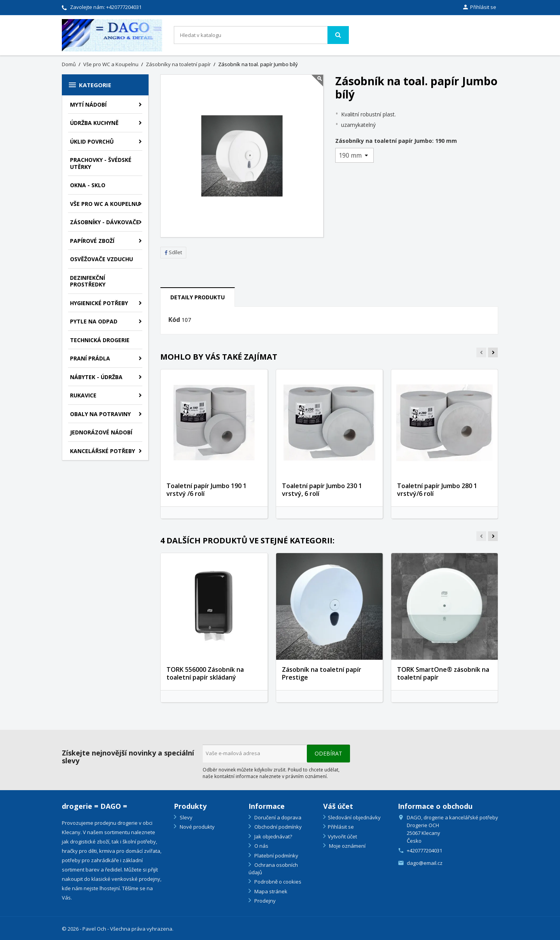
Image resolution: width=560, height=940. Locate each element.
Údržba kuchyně (94, 123)
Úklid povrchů (92, 141)
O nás (261, 846)
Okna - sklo (88, 185)
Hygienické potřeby (99, 303)
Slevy (185, 817)
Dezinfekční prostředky (88, 281)
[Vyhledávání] (261, 35)
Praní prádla (90, 358)
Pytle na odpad (94, 321)
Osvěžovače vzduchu (101, 259)
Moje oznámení (347, 846)
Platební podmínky (276, 856)
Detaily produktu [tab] (198, 297)
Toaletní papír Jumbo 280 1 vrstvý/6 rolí (437, 490)
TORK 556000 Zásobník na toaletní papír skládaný (205, 673)
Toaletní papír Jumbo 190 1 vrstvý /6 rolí (206, 490)
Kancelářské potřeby (102, 451)
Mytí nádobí (88, 105)
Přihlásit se (341, 827)
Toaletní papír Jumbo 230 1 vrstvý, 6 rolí (322, 490)
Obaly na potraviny (100, 414)
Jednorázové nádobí (101, 432)
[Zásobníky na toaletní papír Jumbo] (354, 155)
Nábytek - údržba (96, 377)
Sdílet (173, 252)
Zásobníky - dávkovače (105, 222)
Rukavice (83, 395)
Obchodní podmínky (277, 827)
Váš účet (338, 806)
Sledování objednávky (354, 817)
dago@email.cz (425, 863)
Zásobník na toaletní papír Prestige (322, 673)
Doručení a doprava (277, 817)
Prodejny (264, 901)
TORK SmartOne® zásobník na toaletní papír (443, 673)
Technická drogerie (100, 340)
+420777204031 (124, 7)
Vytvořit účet (342, 836)
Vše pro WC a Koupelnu (105, 204)
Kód (174, 320)
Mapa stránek (270, 891)
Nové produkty (197, 827)
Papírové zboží (92, 241)
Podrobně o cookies (277, 882)
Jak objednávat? (273, 836)
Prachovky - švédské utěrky (101, 163)
